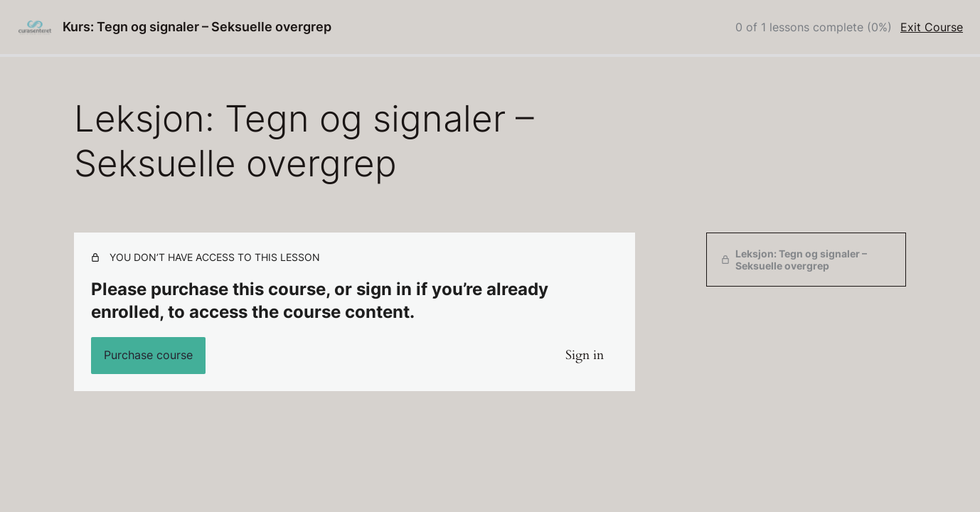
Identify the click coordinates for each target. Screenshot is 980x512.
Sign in (585, 355)
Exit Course (932, 27)
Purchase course (148, 355)
